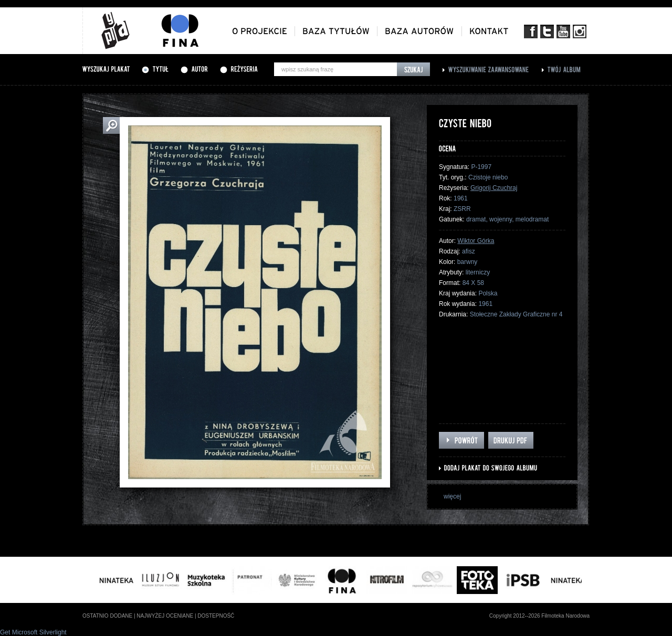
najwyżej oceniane (165, 616)
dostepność (216, 616)
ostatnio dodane (107, 616)
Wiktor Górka (476, 241)
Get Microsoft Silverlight (33, 632)
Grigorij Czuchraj (494, 188)
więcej (452, 496)
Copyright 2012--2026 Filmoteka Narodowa (539, 616)
